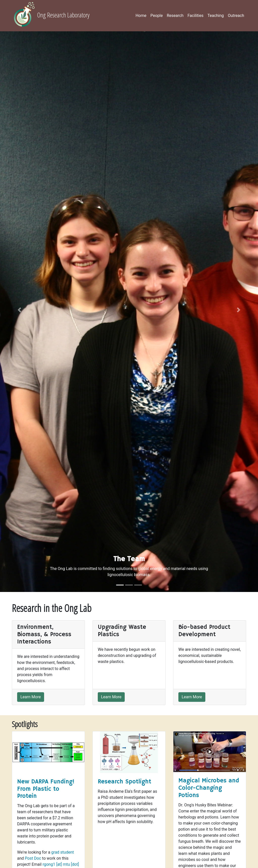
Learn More (31, 697)
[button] (19, 310)
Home (141, 16)
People (157, 16)
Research (175, 16)
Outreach (236, 16)
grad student (63, 852)
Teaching (216, 16)
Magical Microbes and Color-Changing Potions (209, 788)
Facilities (195, 16)
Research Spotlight (124, 782)
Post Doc (33, 858)
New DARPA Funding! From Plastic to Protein (46, 789)
